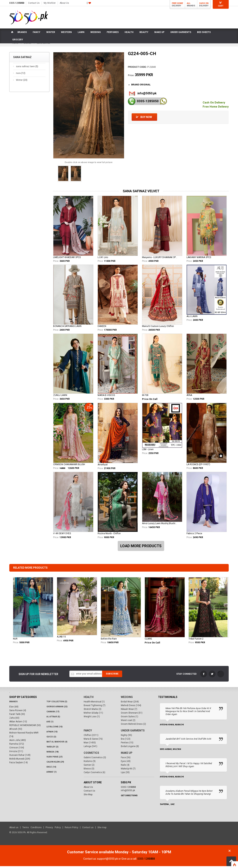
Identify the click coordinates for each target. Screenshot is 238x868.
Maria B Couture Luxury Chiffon (158, 328)
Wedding (127, 699)
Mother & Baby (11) (93, 715)
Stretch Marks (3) (93, 711)
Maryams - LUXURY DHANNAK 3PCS (160, 259)
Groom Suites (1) (130, 718)
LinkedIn (221, 676)
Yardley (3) (52, 749)
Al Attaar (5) (53, 718)
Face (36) (126, 759)
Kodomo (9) (90, 763)
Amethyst (103, 466)
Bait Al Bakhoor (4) (57, 744)
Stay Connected (186, 676)
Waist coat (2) (128, 722)
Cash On (204, 3)
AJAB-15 (61, 639)
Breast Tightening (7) (95, 707)
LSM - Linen (148, 451)
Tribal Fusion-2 (196, 641)
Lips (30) (125, 774)
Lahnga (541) (90, 748)
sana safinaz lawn (27, 68)
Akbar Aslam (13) (18, 723)
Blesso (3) (89, 771)
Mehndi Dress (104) (131, 707)
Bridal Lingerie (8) (130, 748)
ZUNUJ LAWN (60, 397)
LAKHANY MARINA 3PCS (199, 259)
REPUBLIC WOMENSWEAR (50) (25, 727)
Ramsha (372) (17, 746)
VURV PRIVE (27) (54, 759)
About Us (64, 3)
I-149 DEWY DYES (62, 535)
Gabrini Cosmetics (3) (95, 759)
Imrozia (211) (16, 753)
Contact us (88, 829)
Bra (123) (126, 741)
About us (14, 829)
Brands (13, 703)
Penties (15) (127, 744)
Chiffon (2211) (91, 737)
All (189, 3)
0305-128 (17, 3)
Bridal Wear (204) (130, 704)
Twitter (212, 676)
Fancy (88, 732)
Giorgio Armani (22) (57, 708)
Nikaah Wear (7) (129, 711)
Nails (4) (125, 767)
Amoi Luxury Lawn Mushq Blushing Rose (160, 525)
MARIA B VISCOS (106, 397)
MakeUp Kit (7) (128, 771)
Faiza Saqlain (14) (19, 764)
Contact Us (34, 3)
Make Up (127, 755)
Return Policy (71, 829)
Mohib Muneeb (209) (20, 761)
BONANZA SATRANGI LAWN (67, 328)
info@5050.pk (147, 95)
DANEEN (102, 328)
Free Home (177, 3)
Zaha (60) (14, 720)
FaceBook (204, 676)
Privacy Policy (53, 829)
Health (89, 699)
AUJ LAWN (192, 318)
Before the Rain (109, 641)
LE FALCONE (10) (54, 729)
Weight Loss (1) (92, 718)
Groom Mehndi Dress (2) (133, 726)
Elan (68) (14, 709)
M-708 (145, 397)
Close (230, 853)
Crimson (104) (17, 749)
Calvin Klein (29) (55, 764)
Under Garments (133, 732)
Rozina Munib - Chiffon (109, 535)
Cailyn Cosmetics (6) (94, 774)
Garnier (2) (89, 767)
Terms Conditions (32, 829)
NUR (15, 641)
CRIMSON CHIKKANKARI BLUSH (69, 466)
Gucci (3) (51, 739)
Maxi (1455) (90, 744)
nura (21, 75)
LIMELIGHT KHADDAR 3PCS (67, 259)
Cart (221, 6)
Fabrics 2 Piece (194, 535)
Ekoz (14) (51, 769)
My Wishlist (50, 3)
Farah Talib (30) (17, 716)
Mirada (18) (53, 754)
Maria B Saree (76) (93, 741)
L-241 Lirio (103, 259)
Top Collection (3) (57, 703)
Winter (22, 82)
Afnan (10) (52, 734)
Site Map (88, 796)
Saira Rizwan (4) (18, 712)
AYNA (189, 397)
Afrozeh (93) (16, 731)
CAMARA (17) (53, 713)
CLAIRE (148, 641)
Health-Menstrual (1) (94, 704)
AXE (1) (50, 724)
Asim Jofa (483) (18, 742)
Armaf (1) (52, 774)
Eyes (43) (126, 763)
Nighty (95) (126, 737)
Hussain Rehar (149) (20, 757)
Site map (102, 829)
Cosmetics (91, 755)
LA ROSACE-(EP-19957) (198, 466)
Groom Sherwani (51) (132, 715)
